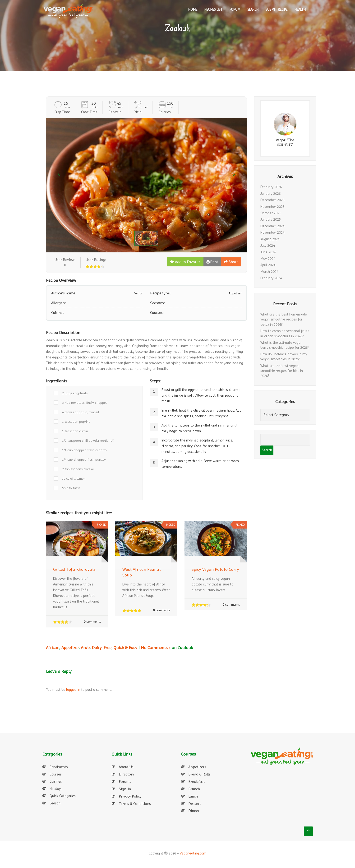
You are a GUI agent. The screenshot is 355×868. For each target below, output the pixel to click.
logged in (73, 690)
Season (55, 803)
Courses (56, 774)
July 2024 (268, 246)
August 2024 (270, 239)
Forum (235, 9)
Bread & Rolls (199, 774)
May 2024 (268, 259)
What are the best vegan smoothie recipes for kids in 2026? (282, 371)
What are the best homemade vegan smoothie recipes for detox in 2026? (284, 319)
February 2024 (271, 278)
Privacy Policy (130, 796)
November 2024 (272, 232)
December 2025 (272, 200)
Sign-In (125, 789)
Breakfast (197, 782)
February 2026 (271, 187)
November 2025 (272, 207)
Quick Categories (63, 796)
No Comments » (156, 648)
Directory (127, 774)
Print (212, 262)
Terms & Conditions (135, 804)
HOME (193, 9)
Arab (85, 648)
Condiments (59, 767)
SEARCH (253, 9)
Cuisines (56, 781)
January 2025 (271, 219)
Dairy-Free (102, 648)
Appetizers (197, 767)
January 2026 (271, 194)
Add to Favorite (185, 262)
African (53, 648)
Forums (125, 782)
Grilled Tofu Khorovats (74, 569)
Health (300, 9)
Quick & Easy (125, 648)
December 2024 (272, 226)
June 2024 (268, 252)
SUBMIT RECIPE (277, 9)
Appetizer (70, 648)
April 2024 (268, 265)
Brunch (194, 789)
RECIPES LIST (213, 9)
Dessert (195, 804)
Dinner (194, 811)
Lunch (193, 796)
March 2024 (269, 272)
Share (231, 262)
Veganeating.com (193, 853)
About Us (126, 767)
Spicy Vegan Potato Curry (215, 569)
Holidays (56, 789)
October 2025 (271, 213)
